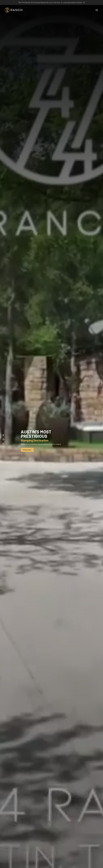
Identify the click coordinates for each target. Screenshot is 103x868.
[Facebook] (3, 435)
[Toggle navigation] (97, 10)
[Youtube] (3, 444)
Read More (27, 450)
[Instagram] (3, 439)
